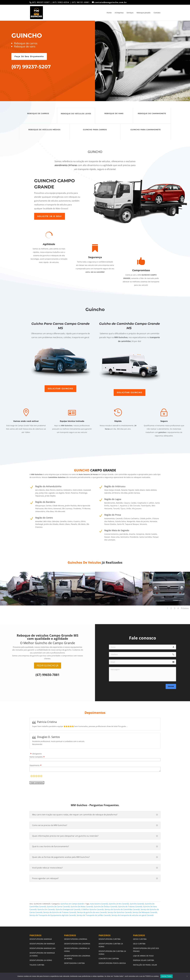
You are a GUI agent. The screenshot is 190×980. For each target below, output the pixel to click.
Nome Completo (36, 757)
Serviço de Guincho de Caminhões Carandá (122, 909)
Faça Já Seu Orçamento (29, 56)
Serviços (130, 13)
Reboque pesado (144, 13)
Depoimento (35, 765)
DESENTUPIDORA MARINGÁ (41, 939)
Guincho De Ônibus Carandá (106, 906)
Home (109, 13)
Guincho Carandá (137, 904)
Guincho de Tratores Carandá (130, 906)
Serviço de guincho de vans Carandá (92, 912)
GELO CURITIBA (139, 944)
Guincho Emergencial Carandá (68, 909)
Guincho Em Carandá (46, 909)
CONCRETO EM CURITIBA (109, 959)
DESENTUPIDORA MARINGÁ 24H (42, 948)
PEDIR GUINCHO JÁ (48, 665)
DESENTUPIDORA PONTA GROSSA (112, 963)
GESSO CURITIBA (140, 939)
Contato (157, 13)
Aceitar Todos (166, 976)
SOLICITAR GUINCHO (60, 389)
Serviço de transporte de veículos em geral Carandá (133, 915)
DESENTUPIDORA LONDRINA (76, 939)
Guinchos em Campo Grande (72, 904)
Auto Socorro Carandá (99, 904)
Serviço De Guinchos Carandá (120, 912)
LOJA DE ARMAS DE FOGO (143, 956)
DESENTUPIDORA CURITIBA (110, 939)
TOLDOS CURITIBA (37, 965)
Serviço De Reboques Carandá (145, 912)
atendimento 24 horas (66, 165)
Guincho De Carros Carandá (58, 906)
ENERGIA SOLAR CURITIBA (144, 960)
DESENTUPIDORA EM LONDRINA (77, 944)
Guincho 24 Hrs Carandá (119, 904)
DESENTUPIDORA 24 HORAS (41, 960)
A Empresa (119, 13)
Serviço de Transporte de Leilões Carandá (94, 915)
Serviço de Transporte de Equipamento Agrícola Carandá (53, 915)
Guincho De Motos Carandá (82, 906)
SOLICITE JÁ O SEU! (50, 216)
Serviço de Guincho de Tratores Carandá (60, 912)
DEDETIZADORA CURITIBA (74, 963)
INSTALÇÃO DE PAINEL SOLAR (145, 965)
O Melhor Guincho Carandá (92, 909)
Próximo (185, 608)
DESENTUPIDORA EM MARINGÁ (42, 944)
